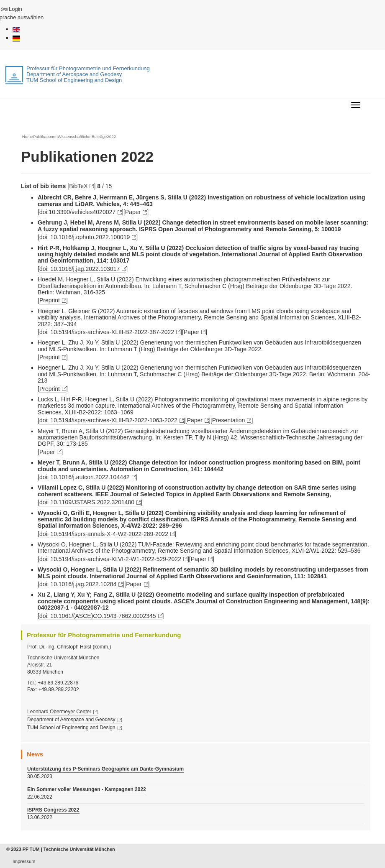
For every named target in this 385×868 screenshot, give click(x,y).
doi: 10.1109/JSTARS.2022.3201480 (87, 502)
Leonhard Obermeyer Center (59, 712)
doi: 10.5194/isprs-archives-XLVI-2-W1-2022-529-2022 (110, 559)
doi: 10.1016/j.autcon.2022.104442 (85, 477)
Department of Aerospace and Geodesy (71, 720)
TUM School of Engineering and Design (71, 728)
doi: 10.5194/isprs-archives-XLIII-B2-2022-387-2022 (107, 332)
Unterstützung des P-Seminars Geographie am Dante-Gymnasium (105, 769)
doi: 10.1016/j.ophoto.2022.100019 (85, 237)
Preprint (50, 300)
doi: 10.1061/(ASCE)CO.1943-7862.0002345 (98, 616)
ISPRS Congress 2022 (53, 810)
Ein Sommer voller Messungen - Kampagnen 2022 (87, 789)
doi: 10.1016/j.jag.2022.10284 (78, 584)
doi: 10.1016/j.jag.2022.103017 (80, 269)
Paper (133, 212)
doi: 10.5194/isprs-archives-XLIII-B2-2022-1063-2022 (108, 420)
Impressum (24, 861)
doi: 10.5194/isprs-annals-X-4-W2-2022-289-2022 (104, 534)
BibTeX (78, 186)
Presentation (229, 420)
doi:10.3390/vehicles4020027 (77, 212)
